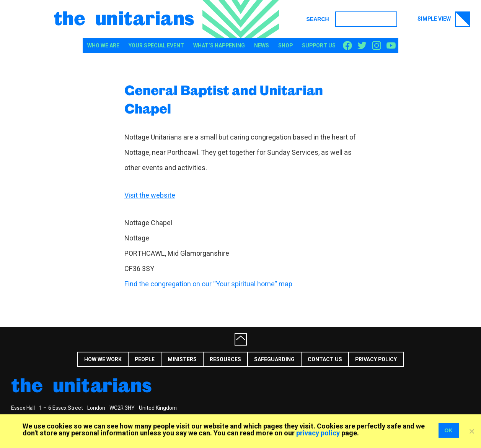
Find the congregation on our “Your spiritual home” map (208, 284)
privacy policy (318, 433)
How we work (103, 360)
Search (318, 19)
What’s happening (219, 46)
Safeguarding (274, 360)
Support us (319, 46)
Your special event (156, 46)
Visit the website (150, 196)
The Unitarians (124, 18)
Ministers (182, 360)
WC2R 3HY (122, 408)
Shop (285, 46)
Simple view (444, 19)
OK (449, 430)
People (145, 360)
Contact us (325, 360)
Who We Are (103, 46)
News (262, 46)
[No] (471, 431)
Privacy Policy (376, 360)
